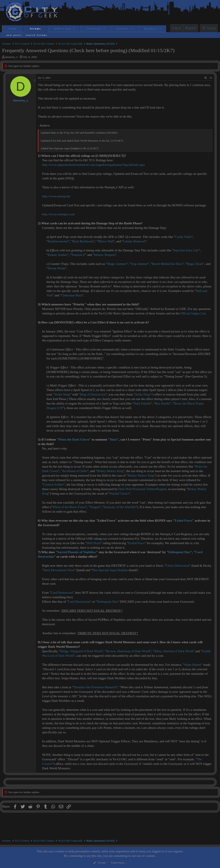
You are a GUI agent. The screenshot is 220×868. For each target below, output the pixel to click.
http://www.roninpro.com (58, 214)
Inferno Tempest (104, 255)
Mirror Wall (106, 241)
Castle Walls (183, 237)
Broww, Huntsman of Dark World (128, 651)
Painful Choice (119, 494)
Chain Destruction (178, 566)
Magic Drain (195, 264)
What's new (63, 29)
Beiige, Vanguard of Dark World (81, 651)
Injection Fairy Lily (186, 250)
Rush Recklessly (83, 241)
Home (13, 29)
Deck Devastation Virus (59, 570)
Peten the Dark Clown (74, 439)
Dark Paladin (142, 403)
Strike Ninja (62, 394)
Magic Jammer (117, 264)
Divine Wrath (56, 268)
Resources (94, 29)
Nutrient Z (78, 255)
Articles (123, 29)
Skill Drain (93, 543)
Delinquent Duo (179, 552)
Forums (35, 29)
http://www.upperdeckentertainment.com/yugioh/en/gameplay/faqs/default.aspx (93, 165)
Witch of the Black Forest (69, 507)
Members (151, 29)
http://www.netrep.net (56, 196)
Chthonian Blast (72, 295)
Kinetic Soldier (57, 255)
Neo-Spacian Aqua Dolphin (110, 570)
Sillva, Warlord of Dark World (174, 651)
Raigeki (161, 489)
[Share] (205, 78)
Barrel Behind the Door (167, 264)
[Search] (209, 28)
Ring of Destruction (93, 394)
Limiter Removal (134, 241)
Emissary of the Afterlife (120, 507)
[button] (74, 29)
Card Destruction (62, 593)
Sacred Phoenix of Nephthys (77, 552)
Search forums (37, 35)
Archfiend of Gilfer (75, 471)
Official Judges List (193, 313)
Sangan (95, 507)
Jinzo (113, 439)
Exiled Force (183, 521)
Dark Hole (125, 489)
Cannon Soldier (53, 485)
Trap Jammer (139, 264)
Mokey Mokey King (110, 471)
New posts (14, 35)
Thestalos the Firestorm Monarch (95, 687)
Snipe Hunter (193, 665)
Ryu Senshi (162, 403)
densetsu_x (11, 57)
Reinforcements (58, 241)
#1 (211, 78)
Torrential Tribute (144, 489)
